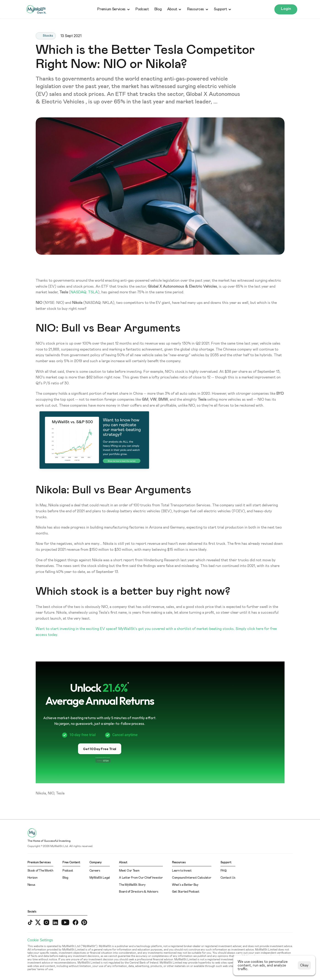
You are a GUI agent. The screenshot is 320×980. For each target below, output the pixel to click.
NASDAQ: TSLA (84, 292)
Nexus (31, 885)
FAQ (224, 871)
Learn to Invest (182, 871)
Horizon (32, 878)
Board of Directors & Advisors (138, 892)
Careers (95, 871)
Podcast (142, 9)
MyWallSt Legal (100, 878)
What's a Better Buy (185, 885)
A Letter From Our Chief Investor (141, 878)
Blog (158, 9)
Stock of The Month (40, 871)
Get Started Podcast (186, 892)
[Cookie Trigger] (40, 940)
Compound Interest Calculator (192, 878)
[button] (100, 749)
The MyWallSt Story (132, 885)
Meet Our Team (129, 871)
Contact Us (228, 878)
